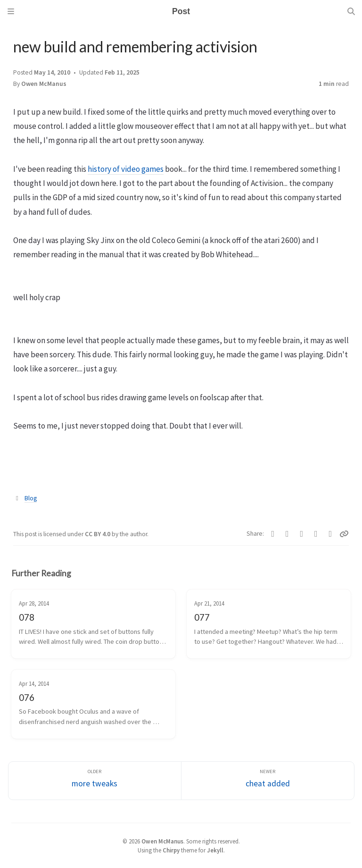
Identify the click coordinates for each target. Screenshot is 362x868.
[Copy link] (344, 534)
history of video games (126, 169)
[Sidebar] (11, 11)
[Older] (95, 781)
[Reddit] (316, 534)
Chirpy (171, 850)
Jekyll (215, 850)
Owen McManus (44, 84)
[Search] (351, 11)
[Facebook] (273, 534)
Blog (31, 498)
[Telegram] (287, 534)
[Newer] (268, 781)
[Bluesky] (302, 534)
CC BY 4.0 (98, 534)
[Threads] (331, 534)
